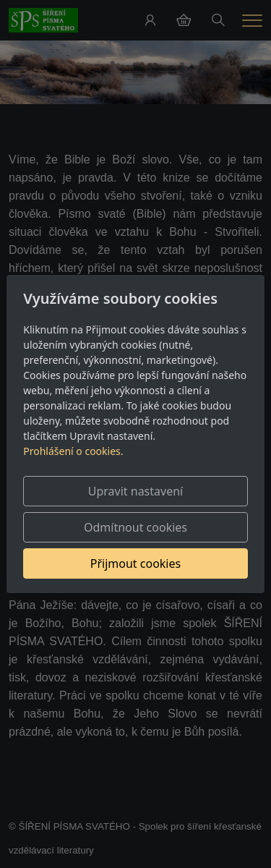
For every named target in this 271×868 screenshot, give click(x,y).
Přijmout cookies (135, 563)
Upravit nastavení (135, 491)
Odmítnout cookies (135, 527)
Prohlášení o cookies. (73, 451)
